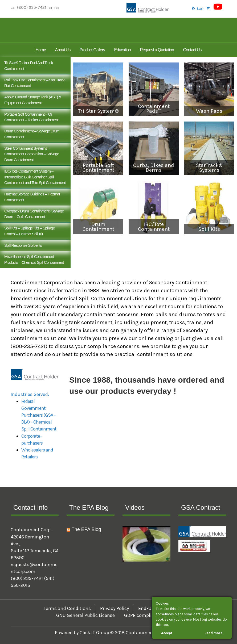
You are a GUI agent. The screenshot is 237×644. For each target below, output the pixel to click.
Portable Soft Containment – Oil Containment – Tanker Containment (31, 117)
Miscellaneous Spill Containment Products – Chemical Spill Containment (34, 259)
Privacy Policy (115, 608)
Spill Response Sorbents (23, 245)
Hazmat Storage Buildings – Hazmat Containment (32, 197)
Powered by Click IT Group (83, 633)
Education (122, 50)
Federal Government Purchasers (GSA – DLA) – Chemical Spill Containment (39, 415)
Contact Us (192, 50)
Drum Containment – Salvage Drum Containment (32, 134)
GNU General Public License (85, 615)
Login (201, 9)
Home (41, 50)
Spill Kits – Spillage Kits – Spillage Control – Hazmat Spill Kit (30, 231)
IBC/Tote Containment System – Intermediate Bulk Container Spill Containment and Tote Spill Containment (35, 177)
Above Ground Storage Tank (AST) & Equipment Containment (33, 100)
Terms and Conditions (67, 608)
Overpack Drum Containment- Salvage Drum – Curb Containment (34, 214)
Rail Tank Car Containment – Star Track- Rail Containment (35, 83)
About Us (63, 50)
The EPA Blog (86, 529)
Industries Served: (30, 394)
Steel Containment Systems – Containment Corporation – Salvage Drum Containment (32, 154)
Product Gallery (92, 50)
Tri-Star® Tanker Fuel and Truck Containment (29, 66)
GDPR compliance (143, 615)
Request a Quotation (157, 50)
